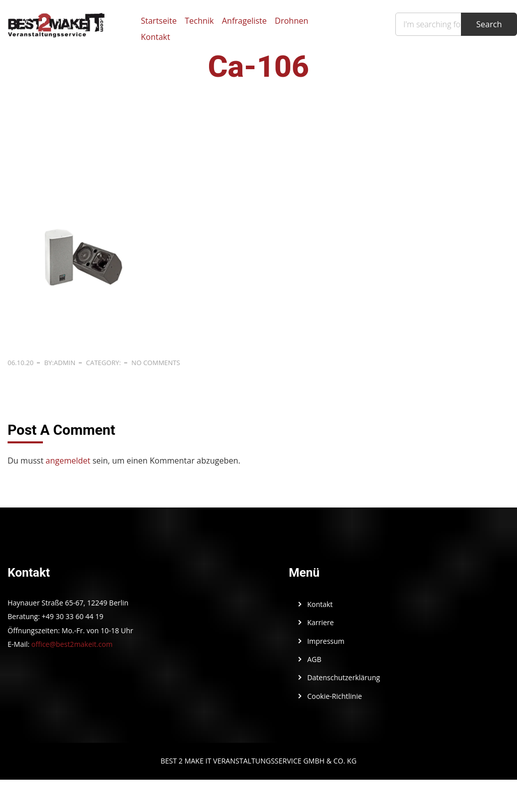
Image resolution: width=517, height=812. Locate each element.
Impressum (326, 641)
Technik (199, 21)
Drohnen (291, 21)
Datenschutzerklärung (343, 677)
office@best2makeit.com (72, 644)
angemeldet (68, 461)
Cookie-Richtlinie (334, 696)
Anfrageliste (244, 21)
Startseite (159, 21)
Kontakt (156, 37)
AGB (314, 659)
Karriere (320, 622)
